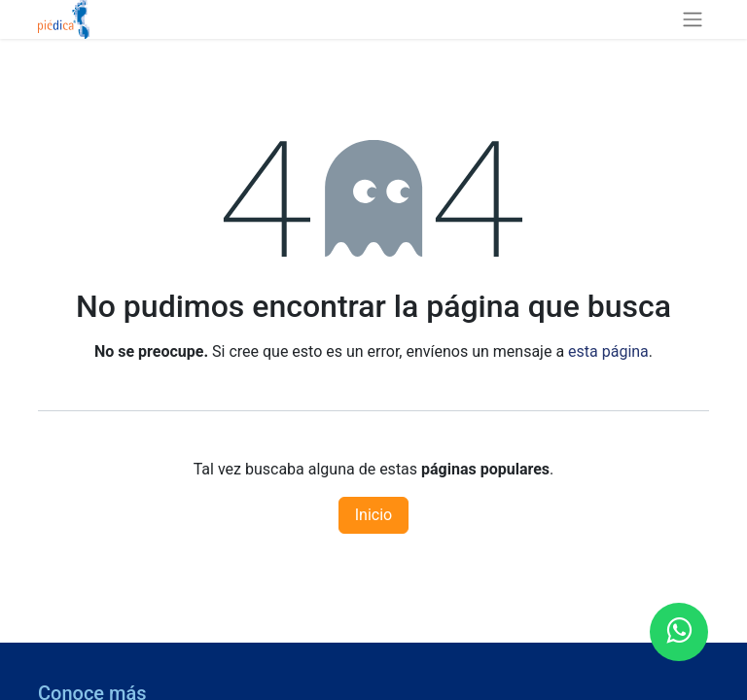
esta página (608, 351)
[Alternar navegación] (693, 19)
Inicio (373, 515)
